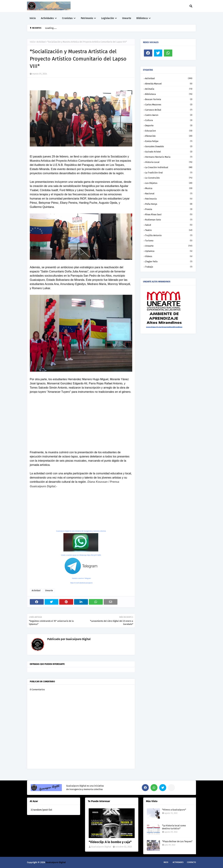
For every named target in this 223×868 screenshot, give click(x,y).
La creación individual (169, 167)
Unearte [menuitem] (127, 18)
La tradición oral (169, 173)
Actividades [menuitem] (47, 18)
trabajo (169, 267)
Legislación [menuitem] (108, 18)
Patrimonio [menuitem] (87, 18)
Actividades (178, 862)
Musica (169, 188)
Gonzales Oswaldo (169, 146)
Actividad (41, 42)
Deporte (169, 125)
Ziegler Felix (169, 262)
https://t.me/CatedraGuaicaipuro (82, 583)
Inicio (32, 42)
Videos (169, 256)
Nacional (169, 193)
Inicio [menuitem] (33, 18)
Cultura (169, 120)
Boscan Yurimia (169, 99)
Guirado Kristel (169, 152)
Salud (169, 225)
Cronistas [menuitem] (67, 18)
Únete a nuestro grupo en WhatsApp (74, 555)
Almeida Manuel (169, 84)
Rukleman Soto (169, 220)
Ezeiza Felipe (169, 141)
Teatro (169, 230)
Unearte (49, 591)
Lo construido (169, 178)
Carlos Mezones (169, 105)
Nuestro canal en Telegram (81, 578)
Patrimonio (169, 199)
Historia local (169, 162)
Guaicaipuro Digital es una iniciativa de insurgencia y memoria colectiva (81, 531)
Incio (166, 862)
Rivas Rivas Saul (169, 214)
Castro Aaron (169, 115)
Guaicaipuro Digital (78, 639)
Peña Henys (169, 204)
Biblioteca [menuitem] (142, 18)
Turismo (169, 241)
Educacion (169, 131)
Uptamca (169, 251)
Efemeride (169, 136)
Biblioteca (169, 94)
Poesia (169, 209)
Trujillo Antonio (169, 235)
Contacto (191, 862)
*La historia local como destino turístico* (174, 827)
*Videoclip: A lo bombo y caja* (110, 842)
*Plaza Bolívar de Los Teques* (177, 841)
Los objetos (169, 183)
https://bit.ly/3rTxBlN (94, 555)
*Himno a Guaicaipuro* (174, 810)
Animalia (169, 89)
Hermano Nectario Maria (169, 157)
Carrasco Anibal (169, 110)
